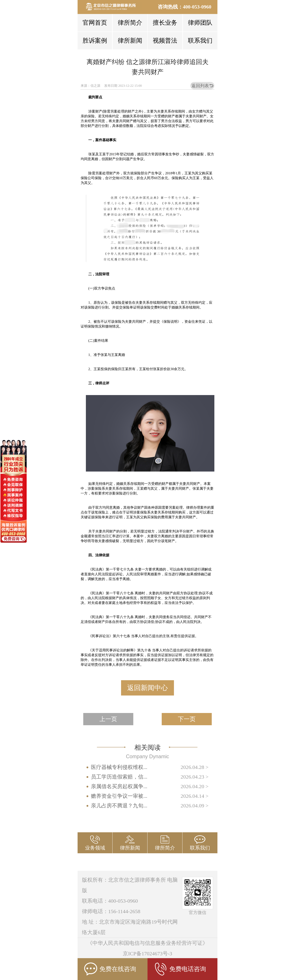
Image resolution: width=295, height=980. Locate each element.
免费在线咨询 (110, 969)
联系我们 (200, 41)
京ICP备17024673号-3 (147, 954)
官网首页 (95, 23)
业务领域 (95, 848)
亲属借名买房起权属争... (119, 786)
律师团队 (200, 23)
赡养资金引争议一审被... (119, 796)
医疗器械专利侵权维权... (119, 767)
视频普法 (165, 41)
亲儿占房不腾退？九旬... (119, 806)
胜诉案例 (95, 41)
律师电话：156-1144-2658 (111, 911)
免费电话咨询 (180, 969)
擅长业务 (165, 23)
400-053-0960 (197, 7)
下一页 (187, 719)
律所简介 (130, 23)
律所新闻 (130, 41)
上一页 (108, 719)
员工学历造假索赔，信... (119, 777)
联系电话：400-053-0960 (110, 901)
